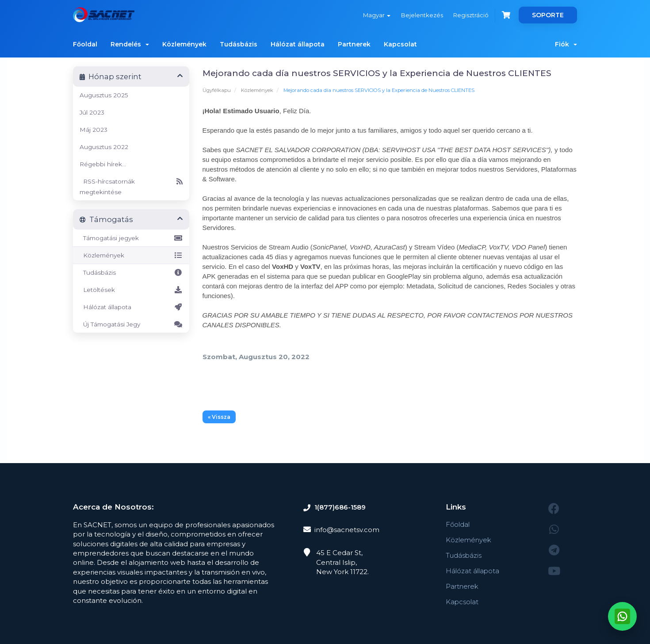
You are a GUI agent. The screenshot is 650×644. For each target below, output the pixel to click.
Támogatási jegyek (131, 238)
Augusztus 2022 (104, 147)
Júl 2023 (92, 112)
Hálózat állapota (298, 44)
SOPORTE (548, 15)
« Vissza (219, 417)
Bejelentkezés (422, 15)
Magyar (376, 15)
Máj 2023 (94, 130)
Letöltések (131, 290)
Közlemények (184, 44)
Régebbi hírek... (103, 164)
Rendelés (130, 44)
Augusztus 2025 (104, 95)
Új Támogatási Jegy (131, 324)
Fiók (566, 44)
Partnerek (354, 44)
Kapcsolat (400, 44)
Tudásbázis (239, 44)
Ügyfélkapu (217, 90)
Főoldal (85, 44)
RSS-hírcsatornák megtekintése (131, 186)
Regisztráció (471, 15)
